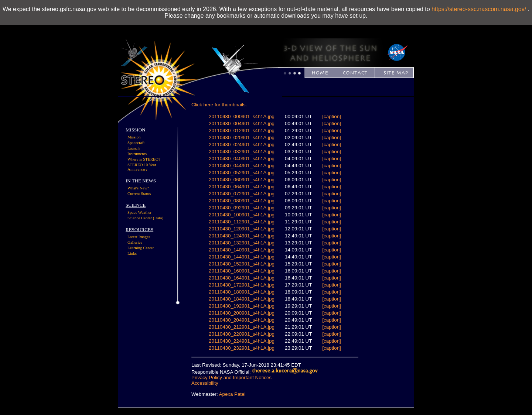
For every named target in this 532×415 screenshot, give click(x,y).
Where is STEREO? (144, 159)
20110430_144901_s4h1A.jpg (242, 257)
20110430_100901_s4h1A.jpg (242, 215)
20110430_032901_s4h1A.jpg (242, 152)
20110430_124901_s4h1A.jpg (242, 236)
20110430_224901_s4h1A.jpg (242, 341)
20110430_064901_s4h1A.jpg (242, 187)
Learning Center (141, 248)
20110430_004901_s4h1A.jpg (242, 124)
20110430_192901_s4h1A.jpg (242, 306)
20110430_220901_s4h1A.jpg (242, 334)
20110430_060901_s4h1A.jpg (242, 180)
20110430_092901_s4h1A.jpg (242, 208)
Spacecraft (136, 143)
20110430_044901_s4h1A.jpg (242, 166)
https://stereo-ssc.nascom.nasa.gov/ (479, 9)
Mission (134, 137)
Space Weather (139, 212)
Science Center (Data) (145, 218)
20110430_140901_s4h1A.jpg (242, 250)
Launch (134, 148)
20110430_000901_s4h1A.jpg (242, 116)
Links (132, 253)
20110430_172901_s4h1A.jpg (242, 285)
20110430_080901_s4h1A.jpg (242, 201)
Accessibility (205, 383)
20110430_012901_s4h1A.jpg (242, 131)
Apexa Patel (232, 394)
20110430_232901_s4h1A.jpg (242, 348)
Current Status (139, 193)
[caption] (331, 116)
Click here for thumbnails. (219, 105)
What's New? (138, 188)
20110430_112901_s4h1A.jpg (242, 222)
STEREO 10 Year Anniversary (142, 167)
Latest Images (139, 237)
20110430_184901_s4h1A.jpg (242, 299)
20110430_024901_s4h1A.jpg (242, 145)
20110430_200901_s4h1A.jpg (242, 313)
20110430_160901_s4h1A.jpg (242, 271)
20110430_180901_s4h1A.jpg (242, 292)
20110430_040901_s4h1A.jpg (242, 159)
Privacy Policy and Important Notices (231, 378)
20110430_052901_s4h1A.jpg (242, 173)
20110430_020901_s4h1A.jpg (242, 138)
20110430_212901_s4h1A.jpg (242, 327)
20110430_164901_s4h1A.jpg (242, 278)
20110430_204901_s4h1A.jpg (242, 320)
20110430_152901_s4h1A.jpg (242, 264)
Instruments (137, 154)
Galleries (135, 242)
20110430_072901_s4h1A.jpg (242, 194)
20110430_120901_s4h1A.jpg (242, 229)
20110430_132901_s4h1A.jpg (242, 243)
